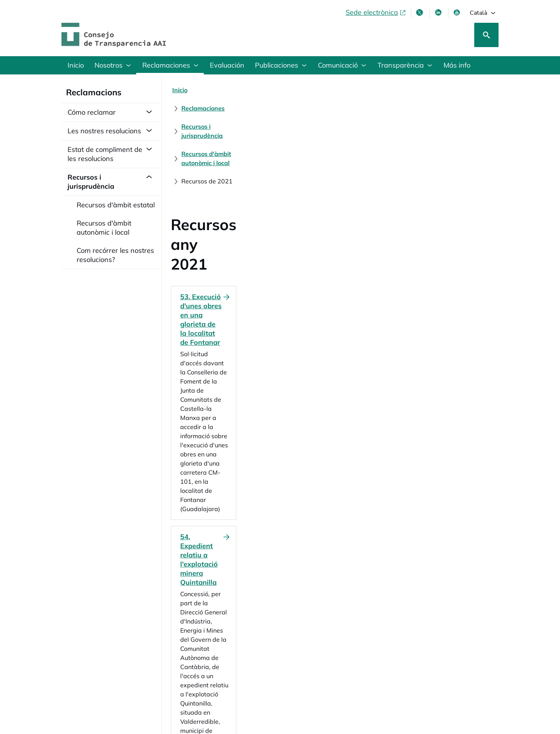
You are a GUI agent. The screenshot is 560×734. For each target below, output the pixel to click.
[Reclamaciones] (220, 90)
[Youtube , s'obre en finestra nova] (458, 13)
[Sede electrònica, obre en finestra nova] (376, 13)
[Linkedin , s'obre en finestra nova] (439, 13)
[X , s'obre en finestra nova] (420, 13)
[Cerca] (486, 35)
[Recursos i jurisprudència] (288, 90)
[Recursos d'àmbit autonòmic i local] (384, 90)
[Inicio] (180, 90)
